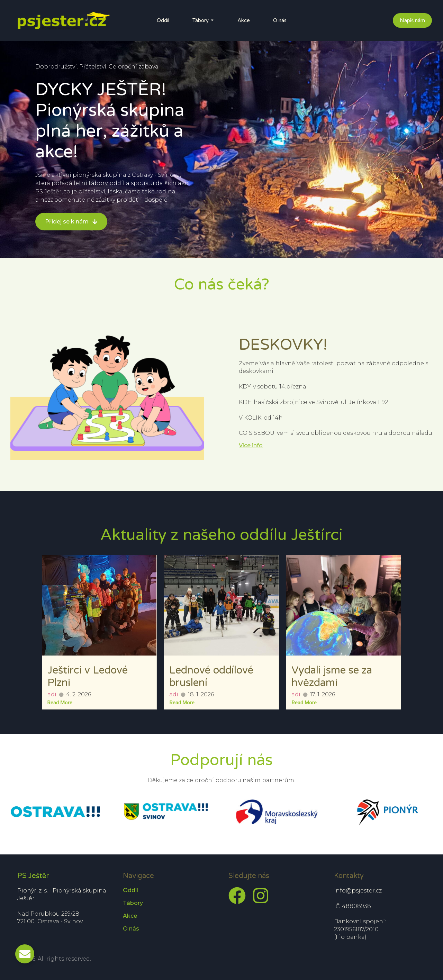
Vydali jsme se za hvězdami (332, 676)
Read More (60, 703)
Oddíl (163, 20)
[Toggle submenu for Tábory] (211, 20)
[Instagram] (261, 896)
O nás (280, 20)
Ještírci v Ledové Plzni (88, 676)
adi (52, 694)
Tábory (201, 20)
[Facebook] (237, 896)
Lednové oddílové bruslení (211, 676)
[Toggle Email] (25, 954)
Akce (244, 20)
